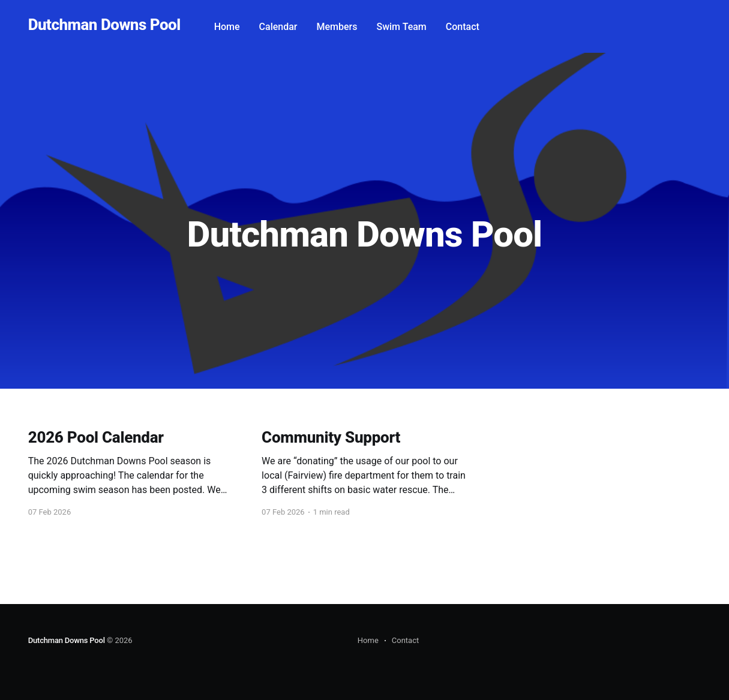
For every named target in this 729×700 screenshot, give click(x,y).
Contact (463, 27)
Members (337, 27)
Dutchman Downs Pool (104, 25)
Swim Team (401, 27)
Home (227, 27)
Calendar (278, 27)
